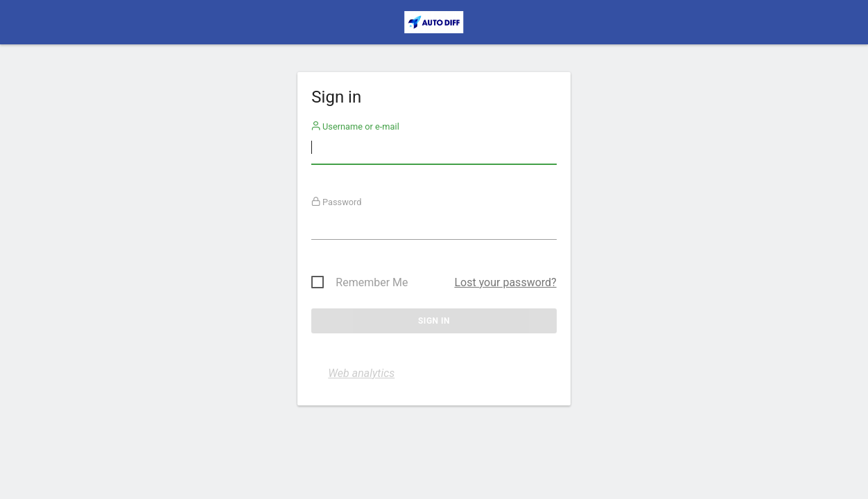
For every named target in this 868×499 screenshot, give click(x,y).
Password (337, 202)
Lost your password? (505, 282)
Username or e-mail (355, 126)
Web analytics (361, 373)
